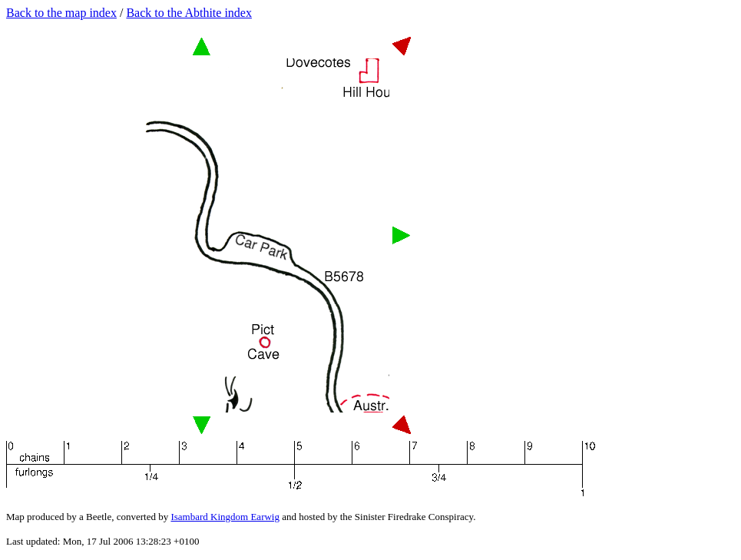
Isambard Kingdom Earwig (225, 517)
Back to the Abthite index (189, 13)
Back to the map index (61, 13)
